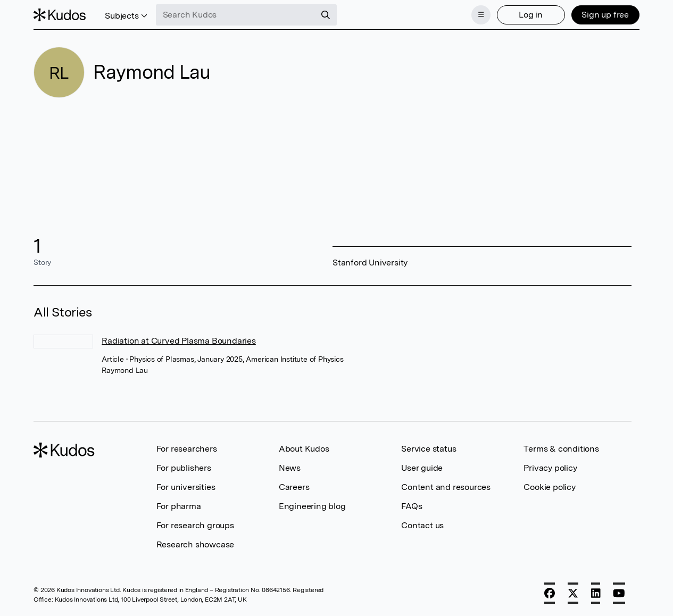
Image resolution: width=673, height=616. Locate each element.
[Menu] (481, 15)
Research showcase (196, 544)
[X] (573, 593)
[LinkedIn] (596, 593)
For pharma (179, 506)
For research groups (195, 525)
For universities (186, 487)
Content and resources (446, 487)
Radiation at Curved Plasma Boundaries (179, 341)
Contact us (422, 525)
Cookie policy (549, 487)
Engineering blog (312, 506)
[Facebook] (550, 593)
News (290, 468)
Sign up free (605, 15)
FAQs (412, 506)
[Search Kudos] (236, 15)
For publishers (184, 468)
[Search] (326, 15)
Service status (429, 449)
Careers (294, 487)
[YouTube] (619, 593)
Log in (531, 15)
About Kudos (304, 449)
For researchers (187, 449)
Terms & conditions (561, 449)
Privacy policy (550, 468)
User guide (422, 468)
